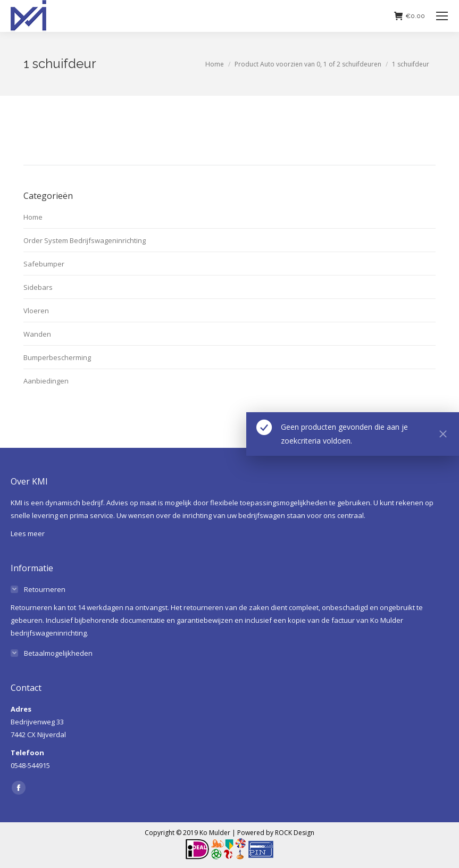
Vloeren (36, 311)
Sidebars (38, 287)
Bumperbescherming (57, 357)
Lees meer (28, 533)
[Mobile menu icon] (442, 16)
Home (33, 217)
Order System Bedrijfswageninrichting (85, 240)
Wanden (37, 334)
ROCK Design (295, 833)
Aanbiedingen (46, 381)
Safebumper (44, 264)
